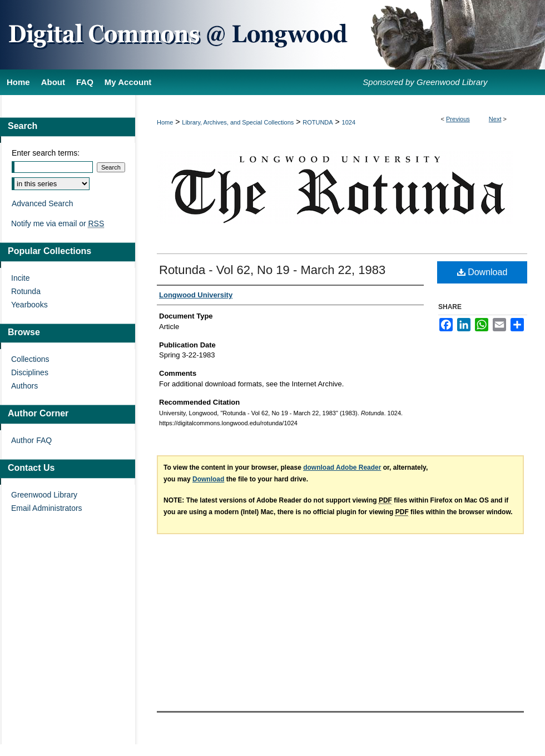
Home (165, 122)
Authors (24, 386)
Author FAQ (31, 440)
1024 (349, 122)
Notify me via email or (58, 223)
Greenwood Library (44, 495)
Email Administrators (47, 508)
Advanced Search (43, 203)
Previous (458, 119)
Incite (20, 278)
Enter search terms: (46, 153)
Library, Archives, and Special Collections (238, 122)
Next (495, 119)
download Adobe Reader (342, 467)
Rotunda (26, 291)
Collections (30, 359)
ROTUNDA (318, 122)
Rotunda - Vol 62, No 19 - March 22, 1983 (272, 270)
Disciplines (30, 372)
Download (482, 272)
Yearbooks (29, 305)
